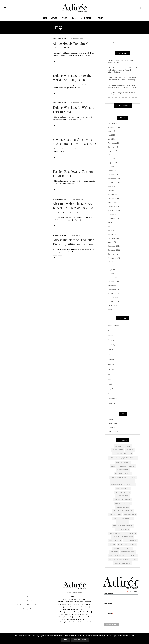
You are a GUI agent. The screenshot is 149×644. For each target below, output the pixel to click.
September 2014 (114, 183)
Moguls (111, 389)
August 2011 (112, 306)
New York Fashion (128, 552)
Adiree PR (130, 450)
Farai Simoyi (131, 533)
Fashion (111, 359)
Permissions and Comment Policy (28, 605)
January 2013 (113, 242)
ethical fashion (123, 529)
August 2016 (112, 151)
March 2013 (112, 234)
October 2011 (113, 298)
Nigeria (133, 556)
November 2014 (114, 179)
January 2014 (113, 202)
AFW (54, 39)
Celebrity (111, 345)
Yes (66, 640)
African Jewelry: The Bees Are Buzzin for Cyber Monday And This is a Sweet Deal (73, 208)
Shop (45, 18)
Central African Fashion (123, 526)
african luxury (115, 515)
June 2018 (111, 131)
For (74, 18)
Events (100, 18)
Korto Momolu (115, 541)
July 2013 (111, 226)
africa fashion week (123, 474)
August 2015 (112, 163)
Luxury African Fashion (127, 544)
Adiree (54, 18)
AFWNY (116, 518)
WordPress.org (114, 431)
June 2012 (111, 266)
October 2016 (113, 147)
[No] (146, 638)
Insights (111, 364)
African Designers (123, 492)
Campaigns (112, 340)
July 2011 (111, 309)
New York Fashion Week (118, 556)
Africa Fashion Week (116, 325)
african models (130, 515)
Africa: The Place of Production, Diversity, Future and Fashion (74, 242)
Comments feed (114, 427)
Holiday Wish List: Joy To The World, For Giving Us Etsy (72, 78)
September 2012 (114, 258)
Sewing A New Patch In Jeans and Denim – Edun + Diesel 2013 (74, 142)
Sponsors (111, 404)
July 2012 (111, 262)
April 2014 (112, 191)
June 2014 (111, 187)
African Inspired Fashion (123, 511)
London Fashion (130, 541)
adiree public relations (123, 454)
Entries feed (112, 423)
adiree (128, 446)
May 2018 (111, 135)
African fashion (123, 496)
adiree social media (119, 466)
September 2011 (114, 302)
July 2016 (111, 155)
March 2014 (112, 194)
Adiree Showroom (123, 462)
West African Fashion (123, 563)
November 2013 (114, 210)
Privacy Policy (28, 609)
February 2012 (113, 282)
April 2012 (112, 274)
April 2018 (112, 139)
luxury (112, 544)
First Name (109, 603)
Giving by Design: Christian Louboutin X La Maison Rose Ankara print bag (123, 79)
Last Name (108, 614)
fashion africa (127, 537)
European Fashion (117, 533)
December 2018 (114, 127)
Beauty (110, 335)
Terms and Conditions (28, 601)
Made (64, 18)
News (64, 39)
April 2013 (112, 230)
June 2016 (111, 159)
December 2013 (114, 206)
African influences (123, 503)
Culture (111, 350)
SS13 (135, 559)
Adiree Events (118, 450)
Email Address (110, 593)
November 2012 (114, 250)
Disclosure (28, 597)
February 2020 (113, 123)
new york (114, 552)
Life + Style (86, 18)
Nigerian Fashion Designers (120, 559)
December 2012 (114, 246)
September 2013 (114, 218)
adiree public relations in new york (123, 458)
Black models (123, 522)
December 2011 (114, 290)
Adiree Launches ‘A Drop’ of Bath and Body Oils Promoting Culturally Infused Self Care (122, 70)
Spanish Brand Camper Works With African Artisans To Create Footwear (122, 86)
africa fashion (123, 470)
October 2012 (113, 254)
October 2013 (113, 214)
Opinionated (112, 399)
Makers (59, 39)
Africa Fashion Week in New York (123, 477)
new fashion (127, 548)
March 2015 (112, 171)
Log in (110, 419)
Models (116, 548)
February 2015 (113, 175)
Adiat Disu (119, 446)
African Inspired (123, 507)
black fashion (127, 518)
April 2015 (112, 167)
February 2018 (113, 143)
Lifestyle (111, 369)
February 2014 (113, 198)
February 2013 (113, 238)
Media (110, 384)
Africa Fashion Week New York (123, 485)
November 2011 (114, 294)
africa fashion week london (123, 481)
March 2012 (112, 278)
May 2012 (111, 270)
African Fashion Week (123, 500)
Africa (132, 466)
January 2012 (113, 286)
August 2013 (112, 222)
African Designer (123, 488)
